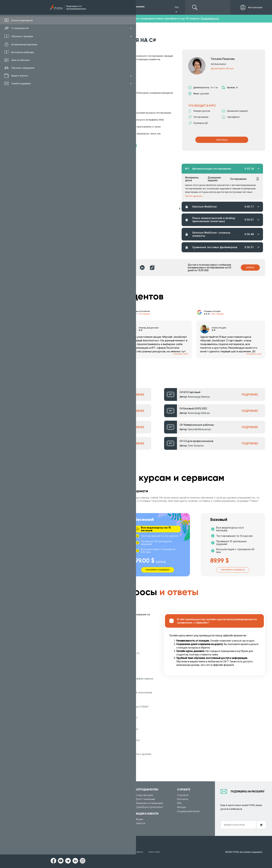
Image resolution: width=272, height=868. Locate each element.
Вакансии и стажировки (149, 803)
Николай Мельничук (199, 429)
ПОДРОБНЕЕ (136, 395)
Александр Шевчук (85, 397)
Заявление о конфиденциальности (100, 852)
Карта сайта (166, 852)
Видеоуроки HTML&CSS (108, 815)
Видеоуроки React (105, 827)
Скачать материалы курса (73, 145)
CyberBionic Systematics (149, 807)
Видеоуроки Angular (106, 823)
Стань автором (144, 795)
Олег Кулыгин (196, 446)
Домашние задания (214, 179)
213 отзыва (71, 314)
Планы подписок (62, 807)
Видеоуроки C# (103, 803)
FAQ (179, 803)
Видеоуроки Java (104, 811)
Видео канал (60, 819)
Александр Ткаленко (86, 446)
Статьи (57, 823)
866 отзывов (218, 314)
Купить (250, 267)
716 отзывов (144, 314)
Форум (57, 827)
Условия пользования (65, 852)
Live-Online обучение (65, 815)
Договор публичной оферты (139, 852)
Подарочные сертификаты (68, 811)
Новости (140, 823)
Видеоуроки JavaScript (107, 819)
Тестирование (238, 179)
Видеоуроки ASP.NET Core (109, 807)
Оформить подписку (83, 569)
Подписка (65, 7)
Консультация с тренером (68, 795)
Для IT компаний (145, 799)
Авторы (182, 807)
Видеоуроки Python (105, 799)
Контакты (183, 799)
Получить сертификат (126, 145)
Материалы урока (192, 179)
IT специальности (63, 803)
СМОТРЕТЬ (222, 140)
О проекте (183, 795)
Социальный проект (189, 811)
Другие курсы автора (222, 68)
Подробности (210, 19)
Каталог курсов (62, 799)
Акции (139, 819)
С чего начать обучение (108, 795)
